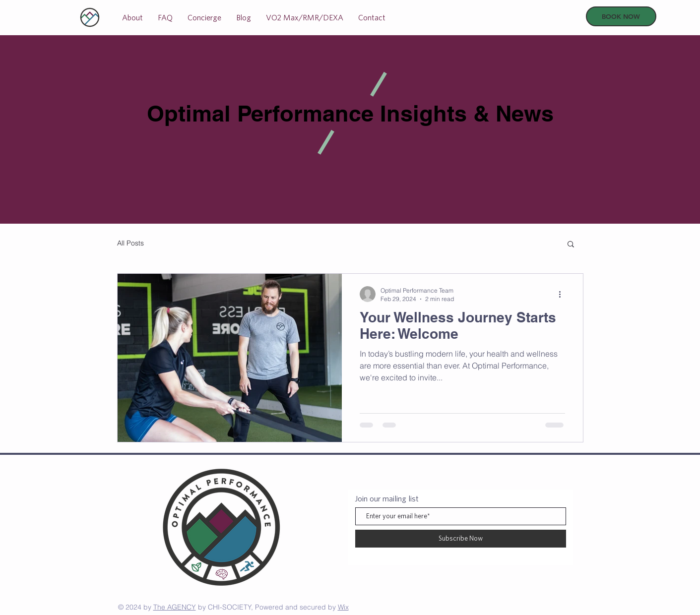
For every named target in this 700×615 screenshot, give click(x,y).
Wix (343, 607)
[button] (571, 245)
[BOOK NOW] (621, 16)
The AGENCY (175, 607)
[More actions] (564, 294)
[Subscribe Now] (461, 539)
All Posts (130, 243)
